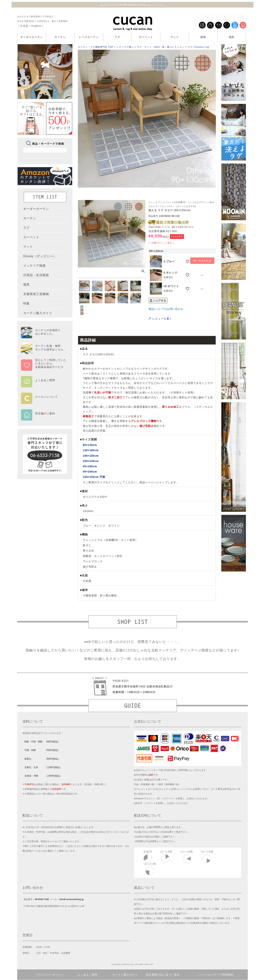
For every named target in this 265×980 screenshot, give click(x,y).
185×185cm (91, 456)
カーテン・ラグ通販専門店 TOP (96, 47)
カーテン (60, 37)
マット (175, 37)
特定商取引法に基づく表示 (163, 975)
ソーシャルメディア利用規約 (215, 975)
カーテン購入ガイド (125, 975)
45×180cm (90, 466)
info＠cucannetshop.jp (71, 899)
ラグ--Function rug (198, 47)
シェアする (158, 300)
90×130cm (90, 445)
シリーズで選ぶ (125, 47)
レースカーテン (89, 37)
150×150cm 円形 (94, 477)
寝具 (232, 37)
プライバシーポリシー (50, 975)
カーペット (146, 37)
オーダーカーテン (32, 37)
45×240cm (90, 472)
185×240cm (91, 461)
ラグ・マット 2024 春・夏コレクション (161, 47)
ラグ (117, 37)
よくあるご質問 (87, 975)
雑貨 (203, 37)
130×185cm (91, 450)
